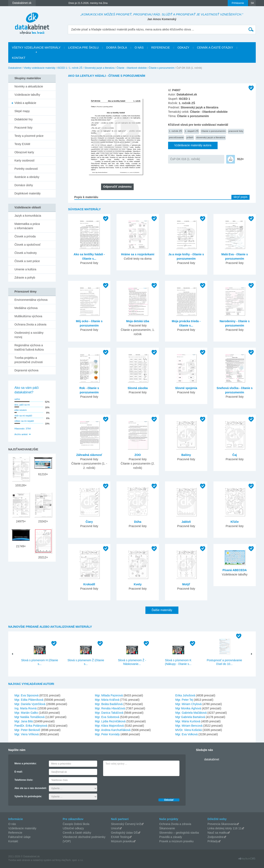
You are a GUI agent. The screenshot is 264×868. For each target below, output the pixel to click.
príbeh (190, 137)
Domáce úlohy (24, 185)
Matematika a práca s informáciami (27, 226)
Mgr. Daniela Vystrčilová (30, 704)
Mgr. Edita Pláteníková (29, 700)
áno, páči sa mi (22, 405)
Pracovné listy (23, 128)
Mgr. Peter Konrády (107, 734)
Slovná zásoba (138, 388)
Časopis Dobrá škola (76, 824)
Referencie (160, 48)
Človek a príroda (25, 236)
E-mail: (19, 772)
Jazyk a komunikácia (28, 216)
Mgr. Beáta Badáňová (109, 704)
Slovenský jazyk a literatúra (100, 68)
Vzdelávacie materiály (22, 828)
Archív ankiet (21, 434)
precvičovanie (176, 137)
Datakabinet (15, 68)
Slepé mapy (22, 111)
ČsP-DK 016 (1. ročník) (185, 159)
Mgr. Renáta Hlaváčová (110, 708)
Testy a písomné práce (29, 136)
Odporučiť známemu (117, 187)
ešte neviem (21, 410)
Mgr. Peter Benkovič (27, 730)
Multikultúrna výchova (28, 316)
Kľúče (235, 522)
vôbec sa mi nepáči (24, 421)
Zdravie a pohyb (25, 278)
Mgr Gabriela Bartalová (190, 717)
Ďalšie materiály (162, 610)
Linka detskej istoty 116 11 (225, 828)
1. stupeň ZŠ (192, 131)
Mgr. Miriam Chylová (189, 704)
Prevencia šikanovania (222, 824)
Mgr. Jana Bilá (24, 721)
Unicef (115, 828)
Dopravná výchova (26, 370)
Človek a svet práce (27, 261)
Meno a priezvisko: (25, 763)
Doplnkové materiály (28, 193)
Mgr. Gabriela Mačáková (191, 713)
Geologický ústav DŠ (124, 833)
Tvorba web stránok (19, 860)
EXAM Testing (120, 837)
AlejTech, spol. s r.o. (72, 860)
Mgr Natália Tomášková (29, 717)
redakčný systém (42, 860)
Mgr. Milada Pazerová (109, 695)
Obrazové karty (24, 152)
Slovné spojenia (186, 388)
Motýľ (186, 584)
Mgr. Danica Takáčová (109, 713)
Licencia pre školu (83, 48)
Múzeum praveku (122, 841)
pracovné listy (236, 131)
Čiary (89, 522)
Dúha (138, 522)
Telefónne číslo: (24, 780)
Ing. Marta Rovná (25, 708)
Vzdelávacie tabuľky (27, 95)
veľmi (17, 399)
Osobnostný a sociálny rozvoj (29, 335)
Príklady (213, 841)
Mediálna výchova (26, 308)
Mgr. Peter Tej (184, 700)
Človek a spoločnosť (28, 245)
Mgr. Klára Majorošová (109, 726)
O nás (139, 48)
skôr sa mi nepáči (23, 416)
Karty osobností (24, 160)
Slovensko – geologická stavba (179, 833)
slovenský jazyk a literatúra (210, 137)
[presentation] (134, 786)
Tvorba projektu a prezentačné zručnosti (29, 360)
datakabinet (212, 759)
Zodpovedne (216, 837)
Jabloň (186, 522)
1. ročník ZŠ (76, 68)
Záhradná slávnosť (89, 455)
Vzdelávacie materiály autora (193, 145)
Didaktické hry (24, 119)
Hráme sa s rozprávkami (138, 254)
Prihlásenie (238, 3)
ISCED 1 (62, 68)
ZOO (138, 455)
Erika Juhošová (185, 695)
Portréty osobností (26, 169)
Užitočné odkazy (73, 828)
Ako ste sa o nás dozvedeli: (31, 788)
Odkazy (184, 48)
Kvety (138, 584)
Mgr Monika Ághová (188, 708)
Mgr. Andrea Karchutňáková (113, 730)
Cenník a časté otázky (215, 48)
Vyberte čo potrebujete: (28, 796)
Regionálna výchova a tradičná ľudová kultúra (29, 347)
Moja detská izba (138, 321)
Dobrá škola (117, 48)
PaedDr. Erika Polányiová (31, 726)
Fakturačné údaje (19, 837)
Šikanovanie (167, 828)
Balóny (186, 455)
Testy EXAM (22, 144)
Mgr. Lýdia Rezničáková (110, 721)
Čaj (235, 455)
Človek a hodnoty (26, 253)
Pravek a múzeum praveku (176, 841)
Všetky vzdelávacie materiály (36, 48)
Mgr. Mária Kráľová (107, 700)
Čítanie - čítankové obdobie (132, 68)
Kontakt (19, 58)
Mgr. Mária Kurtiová (188, 721)
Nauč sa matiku (217, 833)
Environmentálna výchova (31, 300)
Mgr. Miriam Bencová (189, 726)
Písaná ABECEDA (235, 570)
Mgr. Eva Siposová (27, 695)
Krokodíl (89, 584)
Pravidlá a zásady (171, 837)
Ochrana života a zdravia (30, 324)
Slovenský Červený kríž (126, 824)
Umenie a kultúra (25, 269)
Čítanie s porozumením (161, 68)
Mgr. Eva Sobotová (107, 717)
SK (252, 3)
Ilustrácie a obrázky (27, 177)
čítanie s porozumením (213, 131)
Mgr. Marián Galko (26, 713)
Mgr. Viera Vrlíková (27, 734)
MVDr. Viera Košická (189, 730)
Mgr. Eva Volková (186, 734)
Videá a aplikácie (25, 103)
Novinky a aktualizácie (29, 86)
